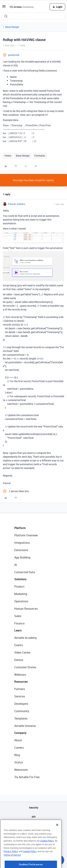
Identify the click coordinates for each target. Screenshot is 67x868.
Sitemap (33, 826)
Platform (20, 528)
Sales (18, 616)
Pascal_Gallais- (17, 204)
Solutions (20, 579)
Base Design (12, 27)
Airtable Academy (26, 638)
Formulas (40, 156)
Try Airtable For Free (27, 777)
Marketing (21, 594)
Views (8, 156)
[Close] (57, 837)
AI (16, 565)
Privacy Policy (11, 863)
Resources (21, 682)
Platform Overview (26, 535)
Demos (19, 660)
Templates (21, 718)
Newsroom (21, 770)
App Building (22, 557)
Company (20, 733)
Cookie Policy (47, 853)
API (34, 817)
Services (20, 696)
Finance (19, 623)
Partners (20, 689)
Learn (18, 630)
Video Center (22, 652)
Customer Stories (25, 667)
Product (19, 587)
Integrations (22, 543)
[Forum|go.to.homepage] (22, 7)
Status (19, 762)
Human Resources (26, 609)
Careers (19, 748)
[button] (4, 7)
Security (34, 808)
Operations (21, 601)
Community (22, 711)
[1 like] (16, 491)
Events (19, 645)
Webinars (20, 675)
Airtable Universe (25, 726)
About (18, 740)
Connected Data (25, 572)
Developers (21, 704)
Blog (17, 755)
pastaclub (14, 55)
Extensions (21, 550)
